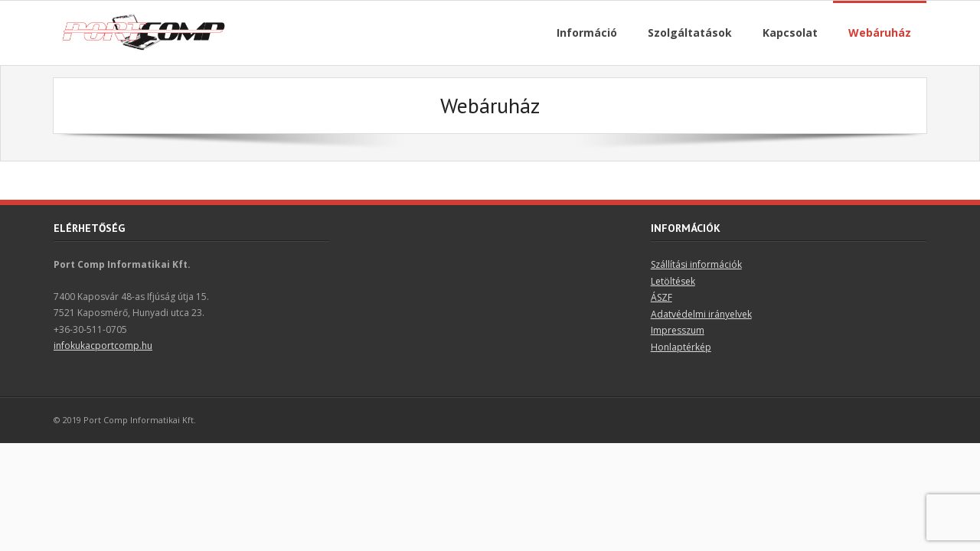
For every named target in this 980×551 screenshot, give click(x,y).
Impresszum (678, 330)
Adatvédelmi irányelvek (701, 314)
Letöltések (673, 281)
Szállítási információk (696, 264)
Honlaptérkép (681, 347)
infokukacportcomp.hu (103, 346)
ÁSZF (661, 297)
